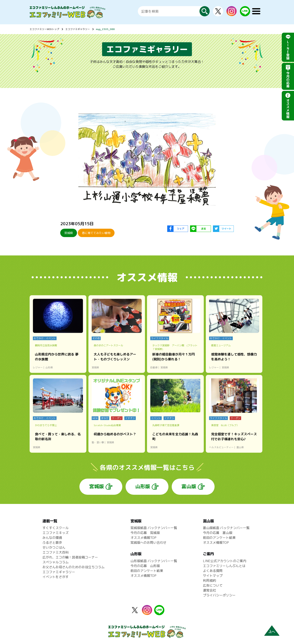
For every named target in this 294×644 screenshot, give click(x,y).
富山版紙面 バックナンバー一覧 (226, 528)
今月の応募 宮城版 (145, 533)
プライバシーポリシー (219, 595)
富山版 (189, 486)
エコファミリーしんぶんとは (224, 566)
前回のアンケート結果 (147, 571)
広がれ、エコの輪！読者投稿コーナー (70, 557)
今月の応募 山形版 (145, 566)
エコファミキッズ (56, 533)
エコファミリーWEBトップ (44, 29)
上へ (272, 632)
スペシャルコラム (56, 562)
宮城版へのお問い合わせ (148, 543)
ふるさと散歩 (52, 543)
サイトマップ (213, 576)
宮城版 (97, 486)
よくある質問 (213, 571)
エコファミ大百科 (56, 552)
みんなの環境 (52, 538)
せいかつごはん (54, 547)
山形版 (143, 486)
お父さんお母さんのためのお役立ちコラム (73, 567)
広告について (213, 585)
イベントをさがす (56, 577)
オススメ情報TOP (143, 538)
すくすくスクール (56, 528)
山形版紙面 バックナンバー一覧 (154, 561)
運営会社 (209, 590)
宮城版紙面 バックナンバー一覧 (154, 528)
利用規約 (209, 580)
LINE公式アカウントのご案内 (225, 561)
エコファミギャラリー (78, 29)
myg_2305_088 (105, 29)
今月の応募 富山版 (218, 533)
